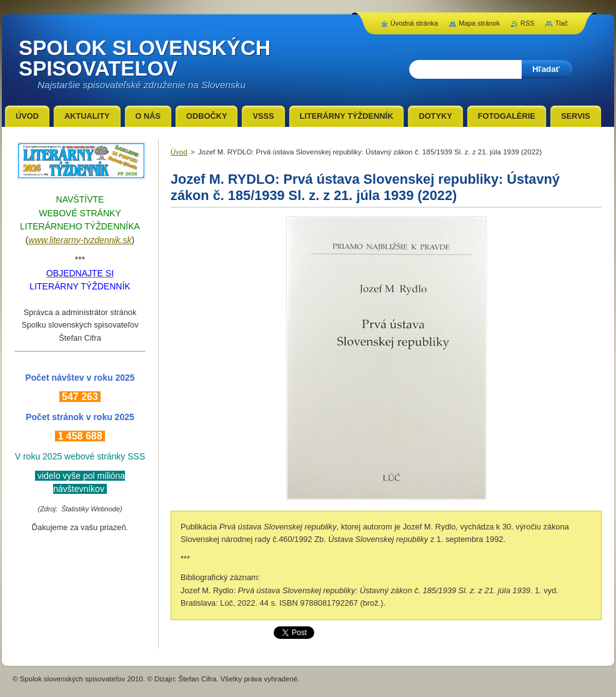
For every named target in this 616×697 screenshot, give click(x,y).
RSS (527, 23)
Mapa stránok (479, 23)
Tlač (561, 23)
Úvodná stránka (414, 23)
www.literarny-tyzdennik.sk (80, 240)
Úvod (179, 152)
